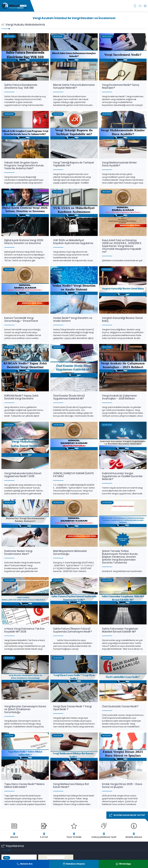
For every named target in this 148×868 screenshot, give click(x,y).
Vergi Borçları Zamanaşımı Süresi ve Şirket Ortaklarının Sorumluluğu (25, 709)
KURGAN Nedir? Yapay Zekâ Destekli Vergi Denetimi (21, 397)
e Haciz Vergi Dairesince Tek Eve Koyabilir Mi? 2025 (24, 630)
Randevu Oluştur (74, 864)
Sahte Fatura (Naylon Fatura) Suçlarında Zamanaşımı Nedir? (73, 630)
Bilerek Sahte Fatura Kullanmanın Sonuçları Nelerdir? (74, 86)
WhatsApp (123, 864)
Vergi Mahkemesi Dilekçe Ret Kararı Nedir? (71, 786)
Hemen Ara (25, 864)
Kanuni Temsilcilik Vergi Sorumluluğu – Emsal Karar (21, 319)
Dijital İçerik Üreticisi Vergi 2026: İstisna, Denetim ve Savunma (24, 242)
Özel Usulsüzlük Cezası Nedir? (120, 706)
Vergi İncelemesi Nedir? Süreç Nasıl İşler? (121, 86)
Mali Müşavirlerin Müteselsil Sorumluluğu (70, 552)
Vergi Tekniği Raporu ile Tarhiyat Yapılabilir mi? (74, 164)
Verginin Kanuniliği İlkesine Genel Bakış (122, 319)
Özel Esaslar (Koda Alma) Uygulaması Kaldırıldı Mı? (69, 397)
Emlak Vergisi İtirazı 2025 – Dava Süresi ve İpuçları (122, 786)
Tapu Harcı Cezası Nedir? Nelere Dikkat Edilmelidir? (24, 786)
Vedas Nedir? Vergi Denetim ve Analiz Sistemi (73, 319)
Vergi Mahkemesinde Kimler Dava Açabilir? (119, 164)
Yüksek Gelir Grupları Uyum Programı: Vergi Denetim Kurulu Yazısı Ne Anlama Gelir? (24, 165)
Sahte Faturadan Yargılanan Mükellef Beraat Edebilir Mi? (120, 630)
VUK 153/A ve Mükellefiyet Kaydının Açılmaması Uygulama (73, 242)
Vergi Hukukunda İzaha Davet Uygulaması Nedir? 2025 (23, 475)
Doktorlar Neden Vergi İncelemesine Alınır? (18, 552)
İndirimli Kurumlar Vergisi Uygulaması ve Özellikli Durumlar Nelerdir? (122, 476)
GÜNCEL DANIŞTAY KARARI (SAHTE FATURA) (73, 475)
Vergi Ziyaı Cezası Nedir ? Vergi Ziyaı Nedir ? (72, 708)
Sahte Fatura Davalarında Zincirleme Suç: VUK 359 (21, 86)
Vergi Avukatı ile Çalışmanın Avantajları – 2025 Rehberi (119, 397)
